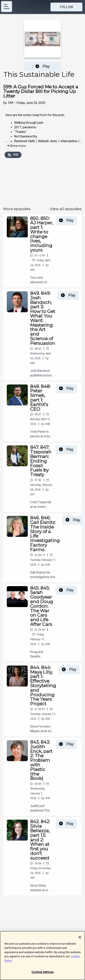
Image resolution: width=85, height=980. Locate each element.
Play (43, 66)
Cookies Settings (42, 974)
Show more (16, 146)
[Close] (80, 939)
